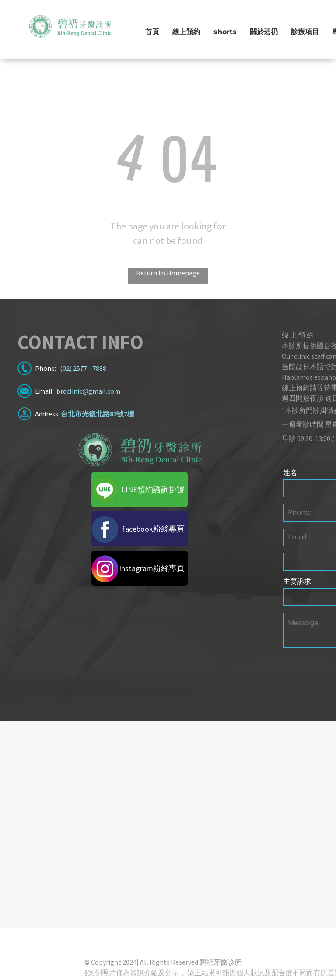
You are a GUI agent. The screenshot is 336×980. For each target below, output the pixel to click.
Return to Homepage (168, 273)
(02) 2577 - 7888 (83, 368)
